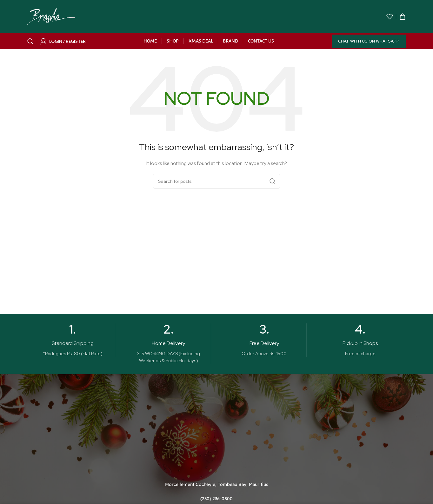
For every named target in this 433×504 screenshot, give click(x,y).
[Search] (30, 41)
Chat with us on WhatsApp (369, 41)
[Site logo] (51, 16)
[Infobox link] (73, 340)
